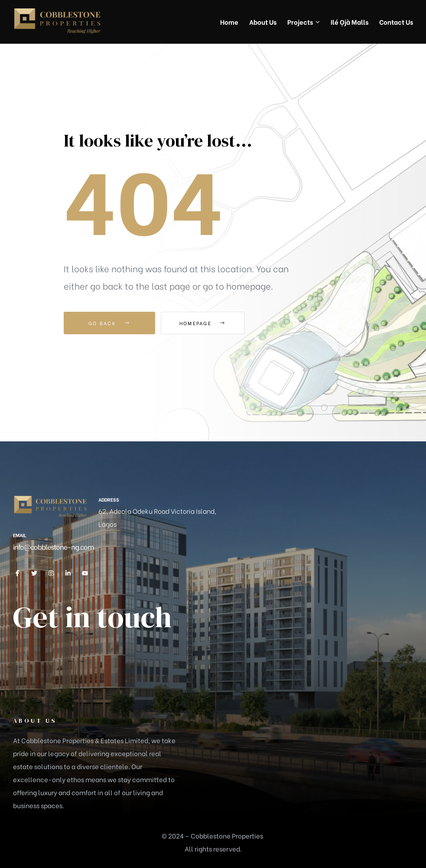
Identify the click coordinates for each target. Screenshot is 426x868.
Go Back (109, 323)
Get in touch (92, 617)
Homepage (209, 323)
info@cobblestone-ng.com (53, 547)
